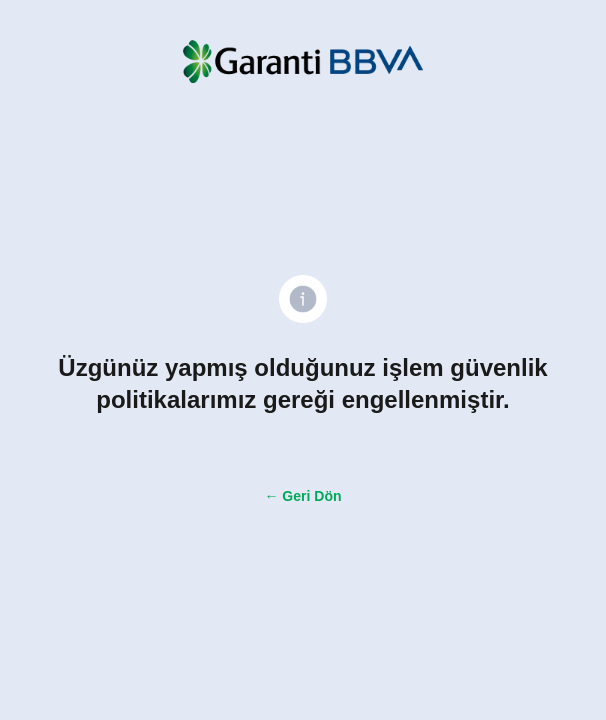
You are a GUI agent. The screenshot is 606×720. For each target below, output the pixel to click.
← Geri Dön (302, 496)
